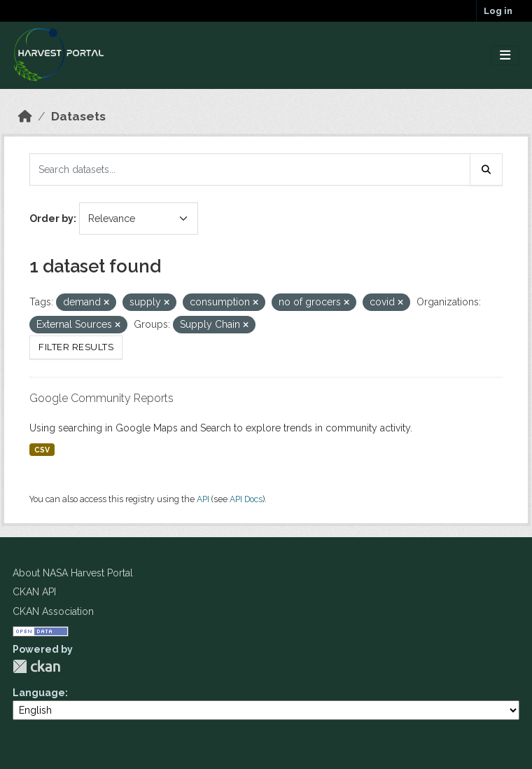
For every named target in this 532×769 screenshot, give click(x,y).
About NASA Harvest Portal (73, 573)
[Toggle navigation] (505, 56)
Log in (498, 11)
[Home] (25, 116)
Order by (51, 219)
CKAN (36, 666)
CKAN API (34, 592)
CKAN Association (53, 611)
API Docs (246, 499)
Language (39, 693)
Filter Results (76, 347)
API (203, 499)
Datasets (78, 116)
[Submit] (486, 169)
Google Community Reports (101, 398)
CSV (42, 450)
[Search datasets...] (250, 169)
